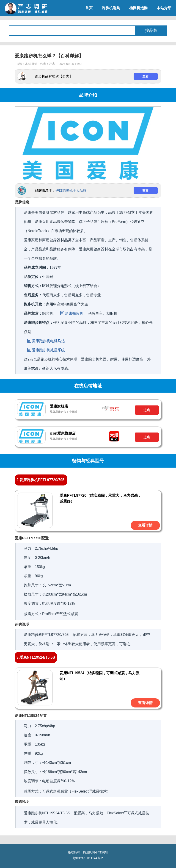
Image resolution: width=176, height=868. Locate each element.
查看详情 (145, 525)
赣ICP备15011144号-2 (88, 858)
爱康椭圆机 (74, 313)
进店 (147, 410)
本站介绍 (164, 8)
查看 (146, 76)
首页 (89, 8)
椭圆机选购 (138, 8)
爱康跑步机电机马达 (48, 341)
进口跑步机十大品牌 (71, 190)
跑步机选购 (111, 8)
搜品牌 (151, 31)
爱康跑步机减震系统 (48, 350)
